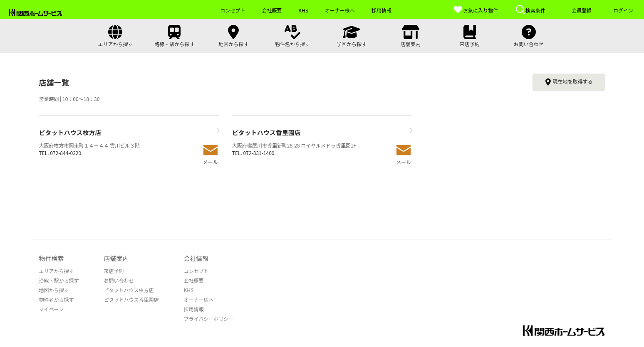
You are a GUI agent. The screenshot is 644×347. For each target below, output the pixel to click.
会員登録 (582, 10)
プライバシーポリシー (208, 319)
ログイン (623, 10)
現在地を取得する (569, 82)
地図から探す (54, 290)
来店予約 (114, 271)
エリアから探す (56, 271)
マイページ (51, 309)
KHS (188, 290)
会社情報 (196, 258)
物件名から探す (56, 299)
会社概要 (193, 280)
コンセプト (196, 271)
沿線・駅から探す (59, 280)
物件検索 (51, 258)
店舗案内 (116, 258)
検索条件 (530, 9)
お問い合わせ (119, 280)
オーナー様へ (198, 299)
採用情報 (193, 309)
